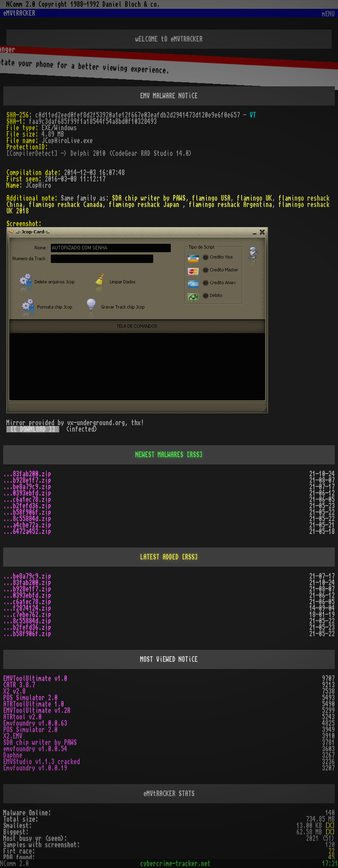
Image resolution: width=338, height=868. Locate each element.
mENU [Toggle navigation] (328, 14)
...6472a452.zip (27, 532)
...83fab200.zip (27, 474)
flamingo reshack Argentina (230, 205)
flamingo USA (211, 198)
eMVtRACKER (19, 13)
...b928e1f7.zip (27, 480)
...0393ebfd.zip (27, 493)
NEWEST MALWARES (160, 455)
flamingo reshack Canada (66, 205)
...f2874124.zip (27, 608)
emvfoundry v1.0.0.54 (35, 749)
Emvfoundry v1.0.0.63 (35, 723)
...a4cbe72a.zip (27, 525)
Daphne (13, 755)
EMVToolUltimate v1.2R (37, 711)
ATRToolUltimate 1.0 (34, 704)
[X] (330, 826)
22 (332, 851)
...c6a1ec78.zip (27, 500)
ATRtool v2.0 (22, 717)
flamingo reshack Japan (146, 205)
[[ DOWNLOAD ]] (33, 429)
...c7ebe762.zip (27, 615)
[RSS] (195, 455)
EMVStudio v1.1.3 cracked (42, 762)
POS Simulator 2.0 (30, 698)
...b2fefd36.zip (27, 506)
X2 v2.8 (14, 691)
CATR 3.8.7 (19, 685)
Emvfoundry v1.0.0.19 (35, 768)
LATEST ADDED (160, 557)
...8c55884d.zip (27, 519)
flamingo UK (254, 198)
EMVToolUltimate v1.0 (35, 679)
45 (332, 858)
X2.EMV (13, 736)
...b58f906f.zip (27, 512)
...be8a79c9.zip (27, 487)
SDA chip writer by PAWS (149, 198)
